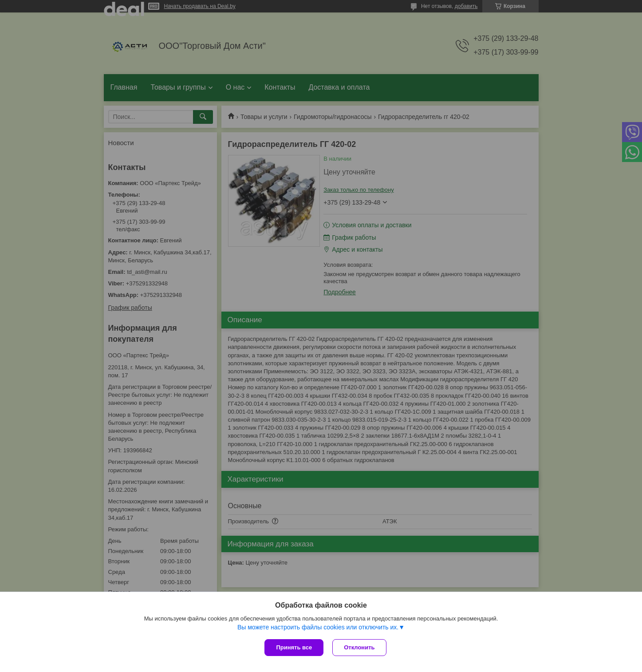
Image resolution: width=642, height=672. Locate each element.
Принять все (294, 647)
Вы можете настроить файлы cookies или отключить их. (318, 627)
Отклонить (359, 647)
